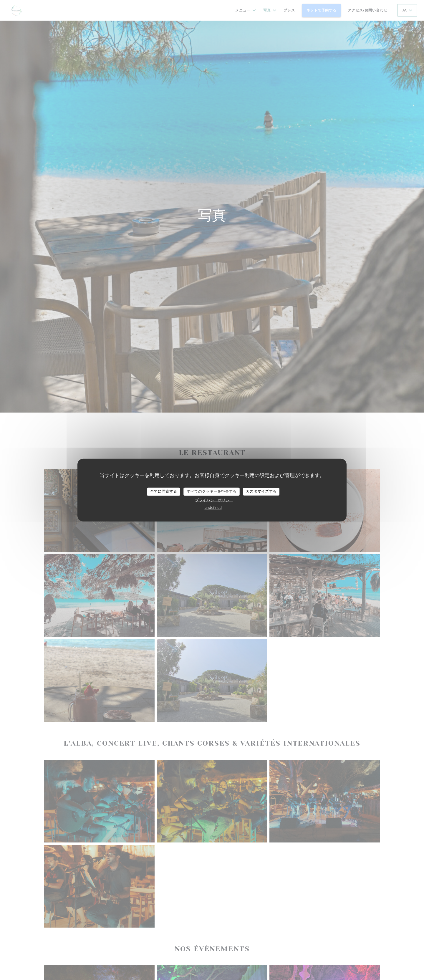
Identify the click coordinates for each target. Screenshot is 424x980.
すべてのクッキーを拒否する (212, 491)
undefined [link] (213, 507)
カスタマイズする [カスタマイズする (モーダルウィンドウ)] (261, 491)
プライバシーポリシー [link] (214, 500)
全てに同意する (164, 491)
